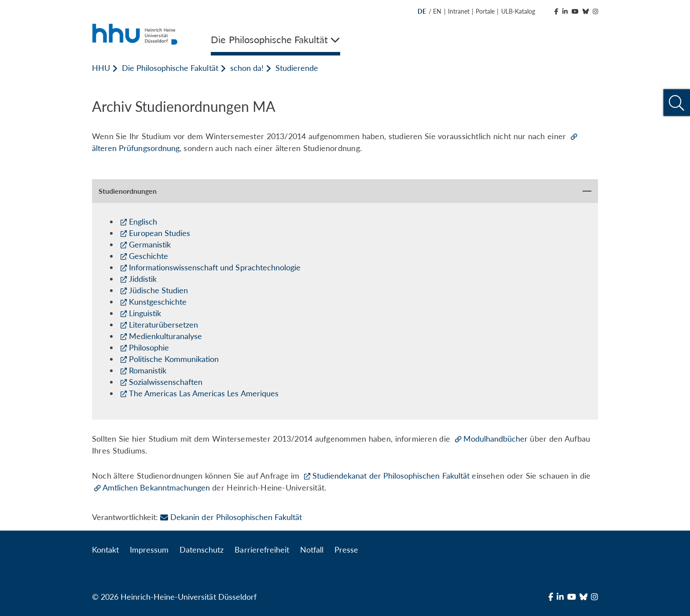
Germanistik (150, 244)
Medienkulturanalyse (165, 336)
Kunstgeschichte (158, 302)
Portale (485, 11)
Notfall (312, 550)
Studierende (297, 68)
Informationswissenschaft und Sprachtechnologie (215, 267)
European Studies (160, 233)
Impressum (149, 550)
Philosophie (149, 347)
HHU (101, 68)
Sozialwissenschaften (166, 382)
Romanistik (148, 370)
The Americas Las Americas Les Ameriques (204, 393)
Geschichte (149, 256)
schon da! (247, 68)
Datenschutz (202, 550)
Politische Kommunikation (174, 359)
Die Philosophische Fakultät (170, 68)
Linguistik (145, 313)
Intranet (459, 11)
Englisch (143, 221)
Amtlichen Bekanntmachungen (156, 487)
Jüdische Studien (158, 290)
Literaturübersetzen (163, 325)
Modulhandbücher (495, 439)
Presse (346, 550)
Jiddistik (143, 279)
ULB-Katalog (518, 11)
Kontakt (105, 550)
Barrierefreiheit (262, 550)
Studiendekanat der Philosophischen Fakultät (391, 476)
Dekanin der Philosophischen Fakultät (231, 517)
